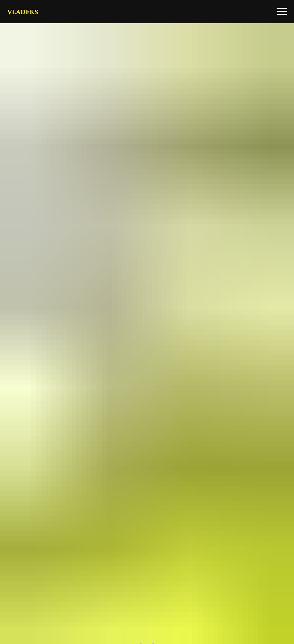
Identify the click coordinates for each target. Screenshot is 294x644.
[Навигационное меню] (282, 12)
